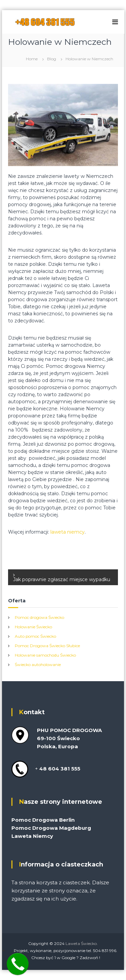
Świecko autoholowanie (38, 665)
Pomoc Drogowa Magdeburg (51, 828)
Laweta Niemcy (32, 836)
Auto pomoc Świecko (35, 636)
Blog (52, 59)
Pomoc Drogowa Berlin (43, 820)
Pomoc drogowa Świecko (39, 617)
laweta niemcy (68, 532)
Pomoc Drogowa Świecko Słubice (47, 646)
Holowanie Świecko (33, 627)
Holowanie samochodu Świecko (45, 655)
